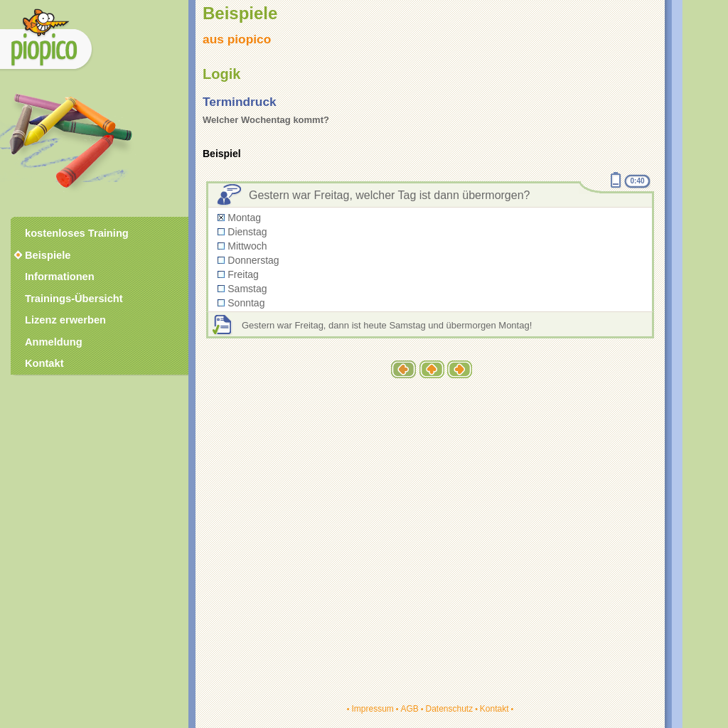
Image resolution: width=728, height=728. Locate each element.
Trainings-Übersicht (74, 299)
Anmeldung (54, 342)
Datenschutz (449, 709)
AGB (409, 709)
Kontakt (494, 709)
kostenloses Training (77, 233)
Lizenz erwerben (65, 320)
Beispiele (48, 255)
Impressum (372, 709)
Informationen (60, 277)
